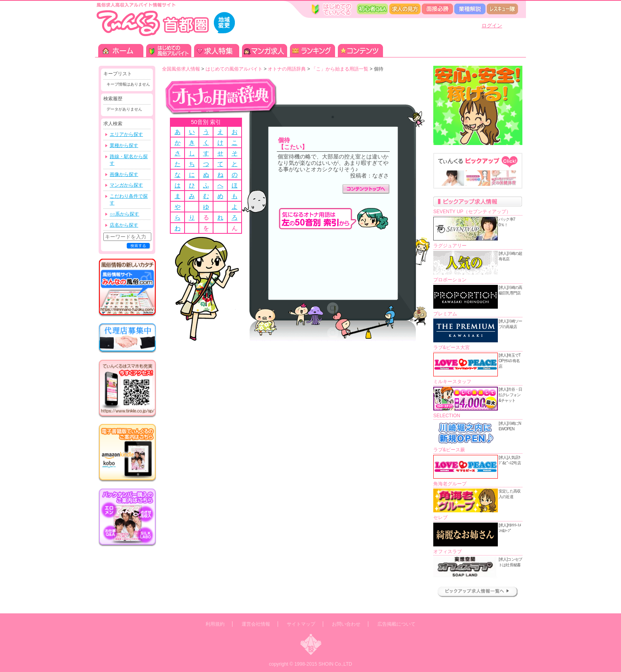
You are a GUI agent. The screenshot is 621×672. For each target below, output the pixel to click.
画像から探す (124, 174)
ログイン (492, 26)
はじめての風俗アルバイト (234, 69)
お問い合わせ (346, 624)
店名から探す (124, 225)
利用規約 (215, 624)
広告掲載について (396, 624)
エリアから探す (126, 134)
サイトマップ (301, 624)
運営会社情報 (256, 624)
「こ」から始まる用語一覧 (340, 69)
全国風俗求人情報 (181, 69)
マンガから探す (126, 185)
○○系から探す (125, 214)
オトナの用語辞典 (287, 69)
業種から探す (124, 145)
